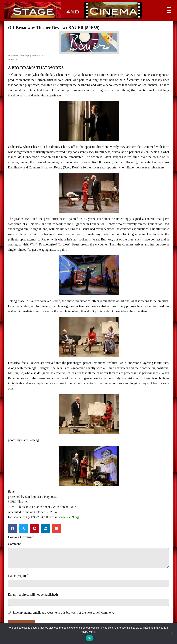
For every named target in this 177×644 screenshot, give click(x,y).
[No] (172, 633)
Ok (89, 638)
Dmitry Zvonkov (19, 56)
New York (15, 59)
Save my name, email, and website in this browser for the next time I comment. (63, 612)
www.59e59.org (69, 517)
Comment (14, 544)
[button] (168, 10)
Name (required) (19, 576)
